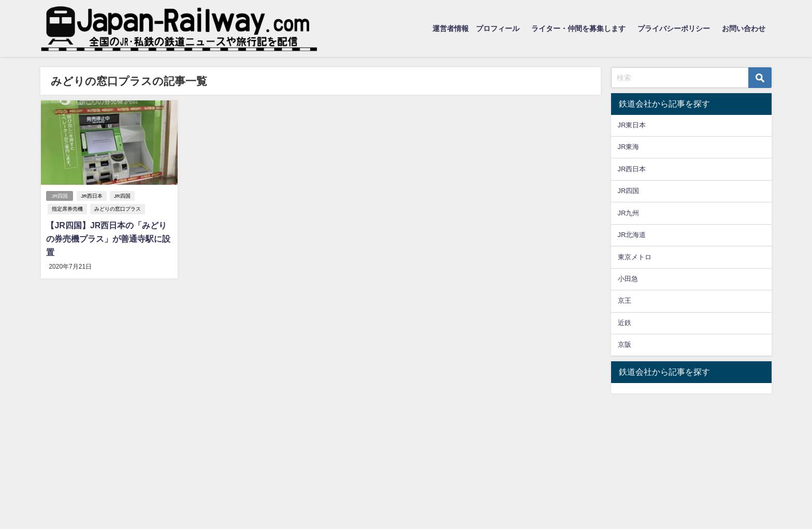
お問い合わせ (744, 28)
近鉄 (625, 323)
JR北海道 (632, 235)
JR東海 (629, 147)
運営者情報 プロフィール (476, 28)
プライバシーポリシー (674, 28)
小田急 (628, 279)
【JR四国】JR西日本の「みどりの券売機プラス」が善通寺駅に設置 (108, 238)
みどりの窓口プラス (118, 209)
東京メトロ (635, 257)
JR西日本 (92, 196)
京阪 (625, 344)
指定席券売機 (67, 209)
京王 (625, 300)
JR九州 (629, 213)
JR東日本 (632, 125)
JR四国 (60, 196)
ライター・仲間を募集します (578, 28)
